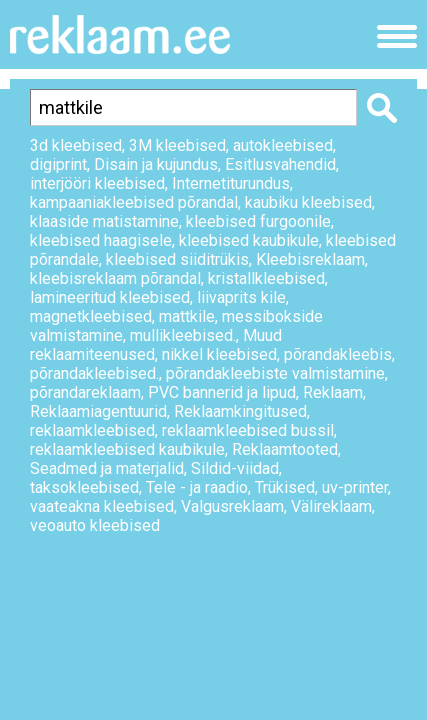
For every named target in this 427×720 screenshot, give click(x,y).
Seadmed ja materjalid (107, 468)
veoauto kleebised (95, 525)
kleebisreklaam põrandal (115, 278)
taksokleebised (84, 487)
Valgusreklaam (232, 506)
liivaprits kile (241, 297)
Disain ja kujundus (156, 164)
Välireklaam (331, 506)
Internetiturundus (231, 183)
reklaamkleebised (92, 430)
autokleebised (283, 145)
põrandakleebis (338, 354)
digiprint (58, 164)
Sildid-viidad (235, 468)
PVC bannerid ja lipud (222, 392)
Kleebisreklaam (310, 259)
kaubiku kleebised (308, 202)
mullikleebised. (183, 335)
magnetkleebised (91, 316)
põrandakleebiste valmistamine (275, 373)
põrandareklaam (85, 392)
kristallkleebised (266, 278)
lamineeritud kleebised (110, 297)
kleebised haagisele (101, 240)
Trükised (285, 487)
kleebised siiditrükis (177, 259)
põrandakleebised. (94, 373)
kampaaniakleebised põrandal (134, 202)
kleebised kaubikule (249, 240)
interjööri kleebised (97, 183)
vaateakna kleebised (102, 506)
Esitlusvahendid (280, 164)
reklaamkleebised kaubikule (127, 449)
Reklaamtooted (285, 449)
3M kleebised (177, 145)
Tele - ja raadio (197, 487)
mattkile (187, 316)
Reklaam (333, 392)
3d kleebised (76, 145)
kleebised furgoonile (258, 221)
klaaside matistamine (104, 221)
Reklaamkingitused (240, 411)
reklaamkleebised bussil (248, 430)
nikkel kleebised (219, 354)
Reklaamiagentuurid (98, 411)
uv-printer (355, 487)
